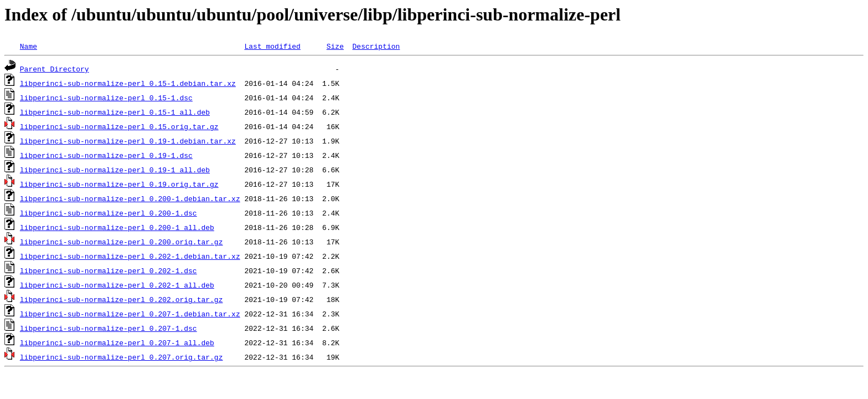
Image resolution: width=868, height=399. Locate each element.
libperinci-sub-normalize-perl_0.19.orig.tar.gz (119, 184)
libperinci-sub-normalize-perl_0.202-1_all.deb (117, 285)
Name (29, 46)
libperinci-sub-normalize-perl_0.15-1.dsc (106, 98)
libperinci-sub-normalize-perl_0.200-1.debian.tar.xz (130, 198)
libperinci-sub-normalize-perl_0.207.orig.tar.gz (122, 357)
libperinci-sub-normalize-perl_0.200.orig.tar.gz (122, 242)
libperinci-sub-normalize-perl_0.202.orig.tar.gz (122, 299)
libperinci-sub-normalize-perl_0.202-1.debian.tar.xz (130, 256)
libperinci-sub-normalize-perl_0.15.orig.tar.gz (119, 126)
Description (376, 46)
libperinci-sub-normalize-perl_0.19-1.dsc (106, 155)
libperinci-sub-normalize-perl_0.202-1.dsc (108, 270)
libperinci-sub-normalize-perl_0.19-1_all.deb (115, 170)
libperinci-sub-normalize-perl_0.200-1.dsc (108, 213)
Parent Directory (55, 69)
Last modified (272, 46)
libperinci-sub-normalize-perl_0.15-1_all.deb (115, 112)
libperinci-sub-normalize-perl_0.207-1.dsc (108, 328)
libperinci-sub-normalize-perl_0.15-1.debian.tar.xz (128, 83)
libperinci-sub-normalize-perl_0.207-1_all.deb (117, 342)
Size (335, 46)
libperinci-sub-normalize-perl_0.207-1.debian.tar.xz (130, 314)
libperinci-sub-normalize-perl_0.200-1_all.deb (117, 227)
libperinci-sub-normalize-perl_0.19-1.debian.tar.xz (128, 141)
